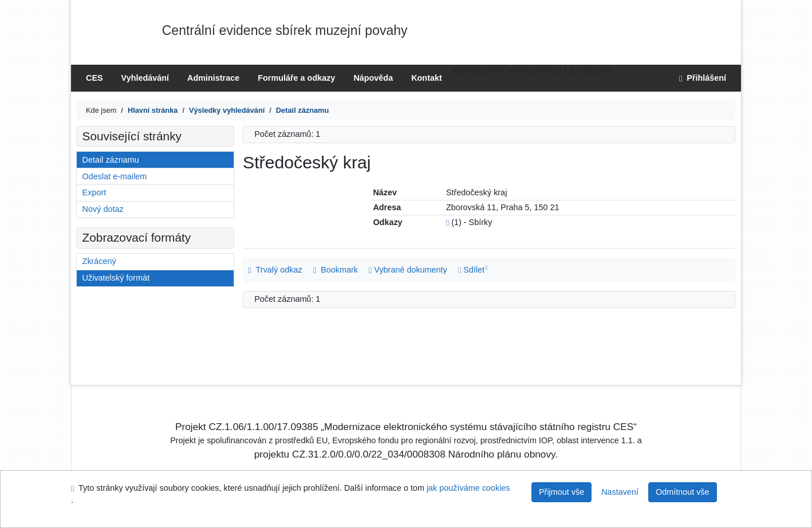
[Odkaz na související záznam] (448, 222)
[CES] (153, 110)
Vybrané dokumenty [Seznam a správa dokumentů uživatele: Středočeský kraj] (408, 270)
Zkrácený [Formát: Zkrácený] (99, 261)
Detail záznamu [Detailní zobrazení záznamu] (111, 160)
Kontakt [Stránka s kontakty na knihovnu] (427, 78)
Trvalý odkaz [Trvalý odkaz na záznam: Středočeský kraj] (275, 270)
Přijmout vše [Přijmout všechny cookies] (561, 492)
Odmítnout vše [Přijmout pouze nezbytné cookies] (683, 492)
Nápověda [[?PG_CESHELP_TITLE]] (373, 78)
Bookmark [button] (336, 270)
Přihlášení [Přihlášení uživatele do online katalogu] (703, 78)
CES (94, 78)
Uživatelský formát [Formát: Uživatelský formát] (116, 278)
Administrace (213, 78)
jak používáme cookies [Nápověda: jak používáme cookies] (468, 488)
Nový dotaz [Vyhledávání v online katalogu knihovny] (103, 209)
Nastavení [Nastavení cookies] (620, 492)
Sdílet (471, 270)
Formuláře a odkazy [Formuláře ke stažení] (296, 78)
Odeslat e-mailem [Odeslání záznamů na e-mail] (115, 176)
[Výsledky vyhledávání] (227, 110)
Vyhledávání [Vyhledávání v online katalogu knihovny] (145, 78)
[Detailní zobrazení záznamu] (302, 110)
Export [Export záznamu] (94, 192)
